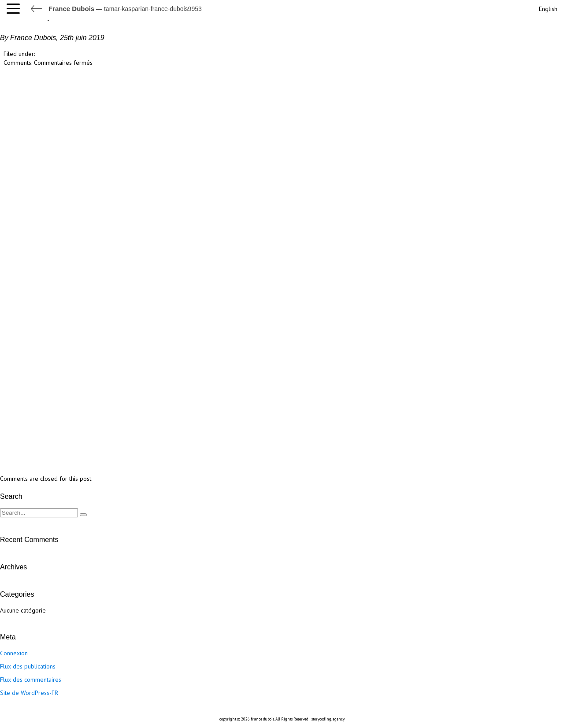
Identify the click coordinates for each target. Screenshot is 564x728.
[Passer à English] (547, 8)
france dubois (262, 719)
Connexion (14, 653)
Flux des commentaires (31, 680)
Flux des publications (28, 666)
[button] (15, 9)
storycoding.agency (328, 719)
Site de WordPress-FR (29, 693)
